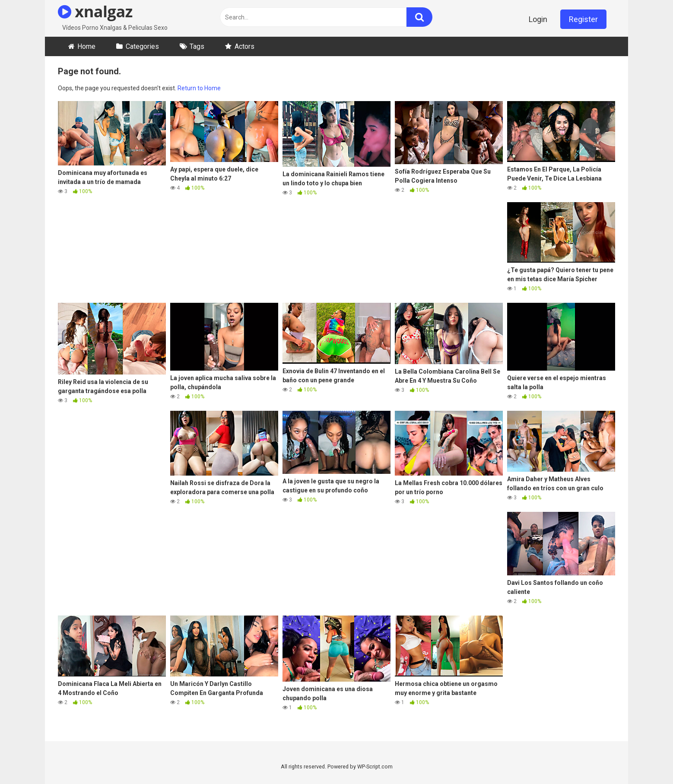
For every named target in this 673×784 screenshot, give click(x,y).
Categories (142, 46)
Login (538, 19)
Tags (197, 46)
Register (583, 19)
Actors (244, 46)
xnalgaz (95, 11)
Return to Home (199, 88)
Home (86, 46)
